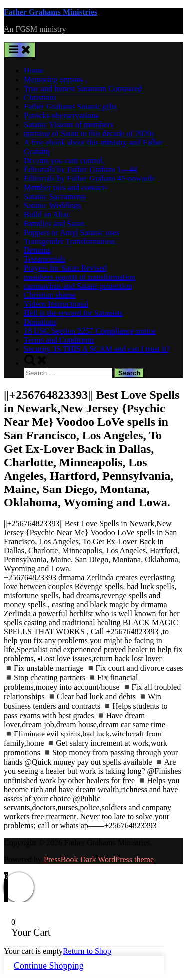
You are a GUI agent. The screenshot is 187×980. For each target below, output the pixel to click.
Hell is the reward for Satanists (73, 313)
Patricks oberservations (61, 116)
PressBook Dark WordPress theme (99, 859)
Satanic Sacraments (55, 196)
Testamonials (45, 259)
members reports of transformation (80, 277)
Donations (40, 322)
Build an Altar (47, 214)
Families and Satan (54, 223)
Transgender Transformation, (70, 241)
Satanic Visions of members (69, 124)
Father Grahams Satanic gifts (70, 107)
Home (34, 71)
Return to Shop (87, 951)
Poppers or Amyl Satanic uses (72, 232)
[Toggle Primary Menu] (20, 50)
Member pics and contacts (66, 187)
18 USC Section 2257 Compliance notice (90, 331)
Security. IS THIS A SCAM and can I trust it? (97, 349)
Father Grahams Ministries (51, 12)
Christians (40, 98)
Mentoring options (54, 80)
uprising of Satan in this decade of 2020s (89, 133)
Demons (37, 250)
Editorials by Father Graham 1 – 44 (81, 169)
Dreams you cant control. (64, 160)
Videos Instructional (56, 304)
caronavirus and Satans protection (78, 286)
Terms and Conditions (59, 340)
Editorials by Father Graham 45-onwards (89, 178)
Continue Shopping (49, 966)
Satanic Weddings (52, 205)
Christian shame (50, 295)
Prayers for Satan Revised (65, 268)
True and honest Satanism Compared (83, 89)
